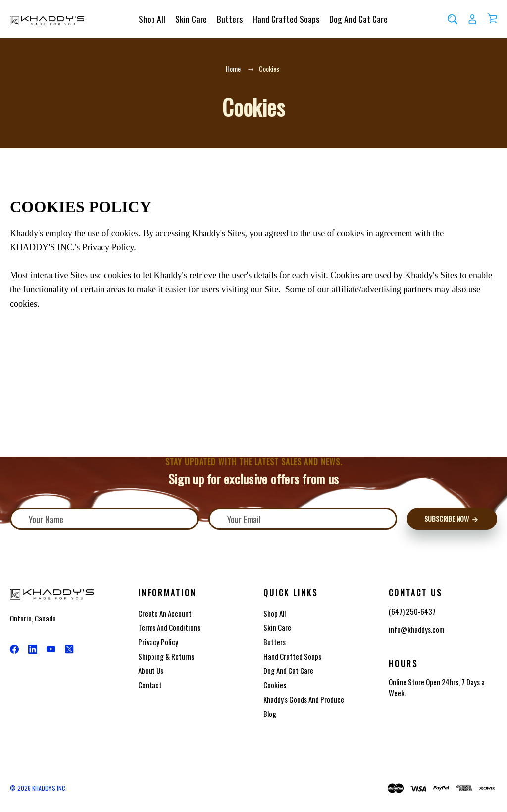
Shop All (152, 19)
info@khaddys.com (416, 630)
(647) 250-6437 (412, 611)
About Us (151, 670)
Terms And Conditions (169, 627)
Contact (150, 685)
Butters (230, 19)
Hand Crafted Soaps (286, 19)
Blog (270, 714)
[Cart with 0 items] (492, 18)
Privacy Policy (158, 642)
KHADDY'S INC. (50, 788)
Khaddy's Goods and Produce (304, 699)
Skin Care (191, 19)
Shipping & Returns (166, 656)
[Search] (453, 19)
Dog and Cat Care (358, 19)
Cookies (275, 685)
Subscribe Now (452, 519)
